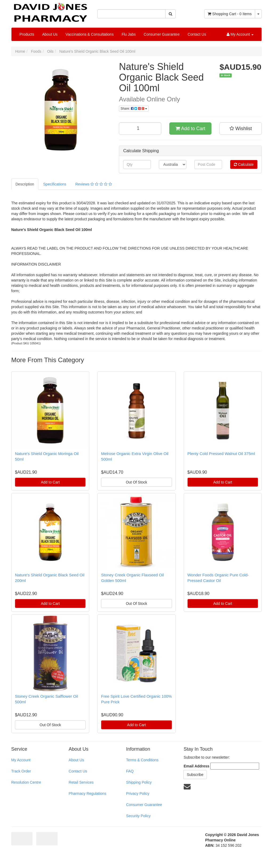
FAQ (130, 771)
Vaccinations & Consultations (90, 34)
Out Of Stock (136, 482)
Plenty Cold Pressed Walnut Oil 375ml (221, 454)
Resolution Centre (26, 782)
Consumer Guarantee (162, 34)
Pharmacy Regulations (88, 793)
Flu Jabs (129, 34)
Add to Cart (190, 129)
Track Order (21, 771)
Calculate (244, 164)
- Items (230, 14)
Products (27, 34)
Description (25, 184)
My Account (21, 760)
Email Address (197, 766)
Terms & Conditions (142, 760)
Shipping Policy (139, 782)
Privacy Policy (138, 793)
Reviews (93, 184)
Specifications (55, 184)
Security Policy (138, 816)
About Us (50, 34)
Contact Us (197, 34)
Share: (134, 109)
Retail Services (81, 782)
